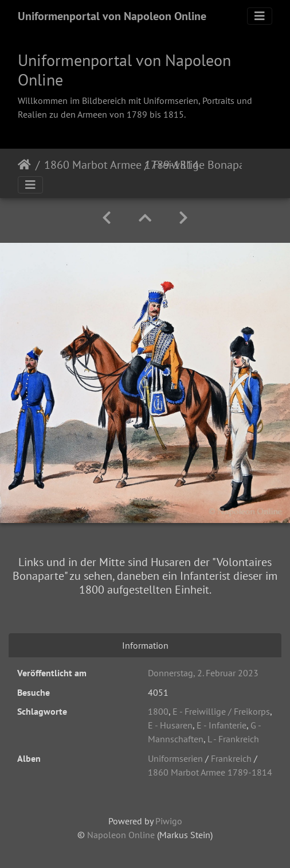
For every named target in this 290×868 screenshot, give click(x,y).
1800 (158, 711)
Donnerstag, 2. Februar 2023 (203, 673)
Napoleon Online (121, 835)
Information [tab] (145, 645)
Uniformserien (175, 758)
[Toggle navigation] (260, 16)
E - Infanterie (222, 725)
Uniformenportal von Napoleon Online (112, 16)
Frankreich (231, 758)
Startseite (24, 165)
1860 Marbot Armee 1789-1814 (92, 165)
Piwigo (169, 821)
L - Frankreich (233, 739)
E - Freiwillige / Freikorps (221, 711)
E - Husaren (170, 725)
